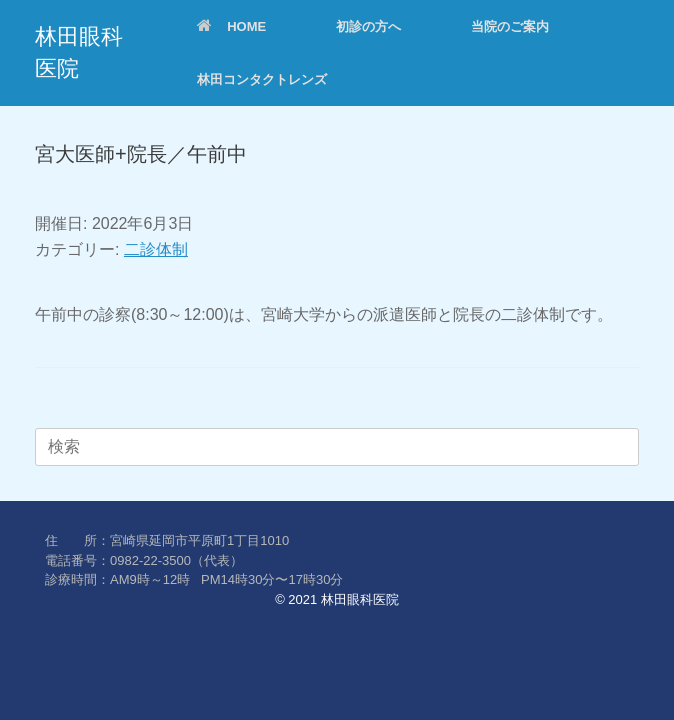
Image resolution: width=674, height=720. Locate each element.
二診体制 (156, 249)
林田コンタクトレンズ (262, 79)
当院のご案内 (510, 26)
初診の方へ (368, 26)
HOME (231, 26)
